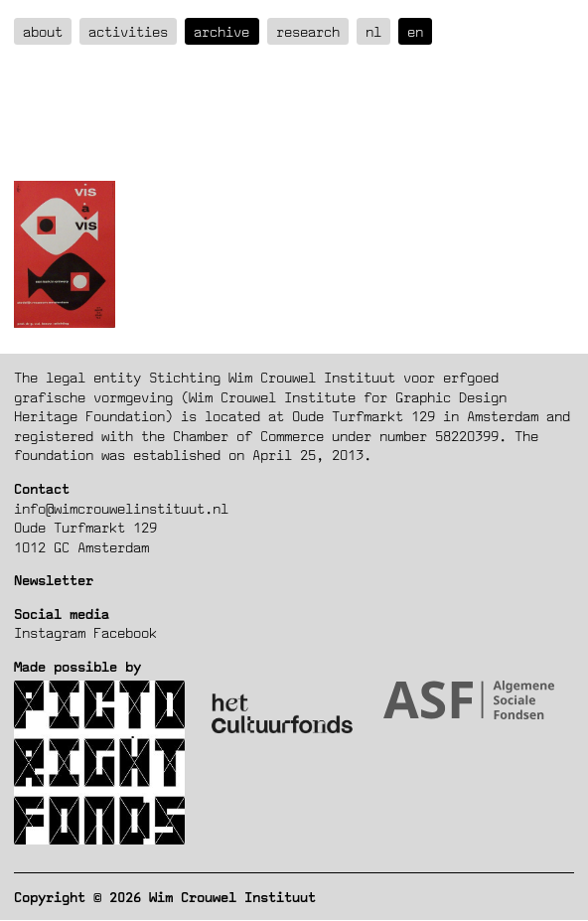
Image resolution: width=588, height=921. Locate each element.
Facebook (125, 632)
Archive (221, 31)
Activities (128, 31)
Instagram (50, 632)
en (415, 31)
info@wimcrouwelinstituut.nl (121, 508)
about (43, 31)
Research (308, 31)
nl (373, 31)
